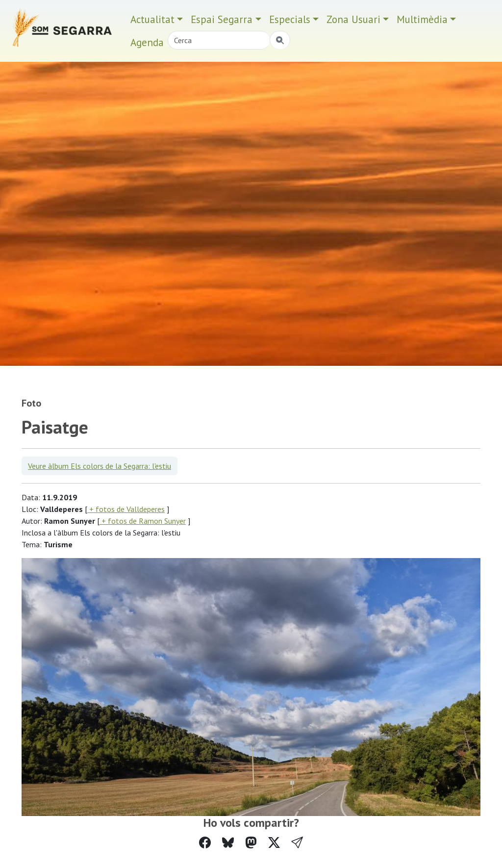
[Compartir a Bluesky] (228, 843)
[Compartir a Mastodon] (251, 843)
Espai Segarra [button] (222, 19)
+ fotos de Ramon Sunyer (143, 521)
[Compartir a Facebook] (205, 843)
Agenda (147, 42)
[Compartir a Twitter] (274, 843)
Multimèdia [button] (422, 19)
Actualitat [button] (152, 19)
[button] (297, 843)
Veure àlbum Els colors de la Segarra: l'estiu (100, 466)
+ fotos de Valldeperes (126, 509)
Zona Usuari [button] (353, 19)
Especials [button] (290, 19)
